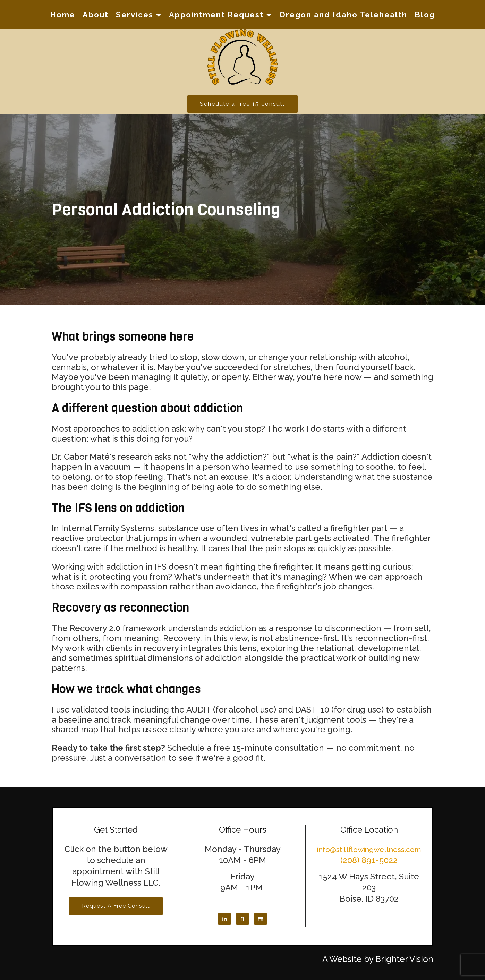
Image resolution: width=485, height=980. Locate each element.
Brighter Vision (404, 959)
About (96, 15)
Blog (425, 15)
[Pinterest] (242, 919)
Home (63, 15)
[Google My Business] (261, 919)
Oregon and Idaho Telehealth (343, 15)
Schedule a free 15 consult (242, 104)
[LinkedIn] (224, 919)
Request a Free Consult (116, 906)
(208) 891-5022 (369, 860)
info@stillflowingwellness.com (369, 849)
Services (135, 15)
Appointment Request (216, 15)
